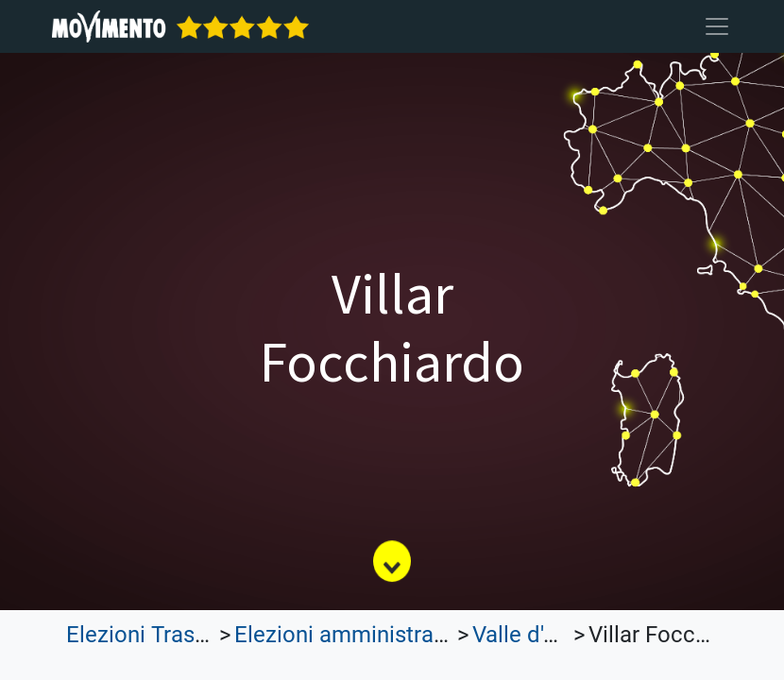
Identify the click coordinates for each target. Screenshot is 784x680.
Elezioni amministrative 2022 (380, 635)
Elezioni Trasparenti (165, 635)
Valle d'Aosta (537, 635)
